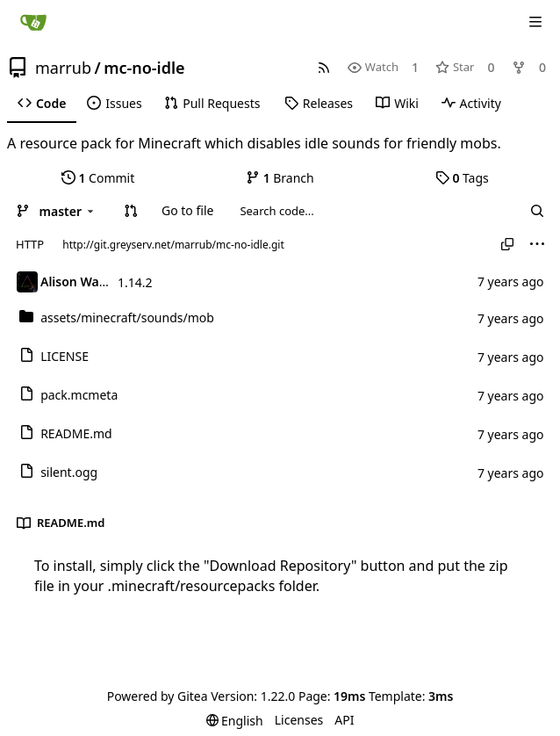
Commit (98, 178)
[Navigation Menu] (535, 22)
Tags (462, 178)
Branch (280, 178)
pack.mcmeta (79, 395)
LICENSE (65, 356)
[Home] (33, 22)
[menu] (537, 244)
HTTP (30, 244)
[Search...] (537, 211)
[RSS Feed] (324, 67)
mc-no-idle (144, 68)
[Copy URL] (507, 244)
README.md (76, 433)
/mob (127, 317)
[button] (131, 211)
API (344, 720)
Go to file (187, 210)
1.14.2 (135, 282)
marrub (63, 68)
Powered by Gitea (158, 696)
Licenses (299, 720)
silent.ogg (69, 472)
